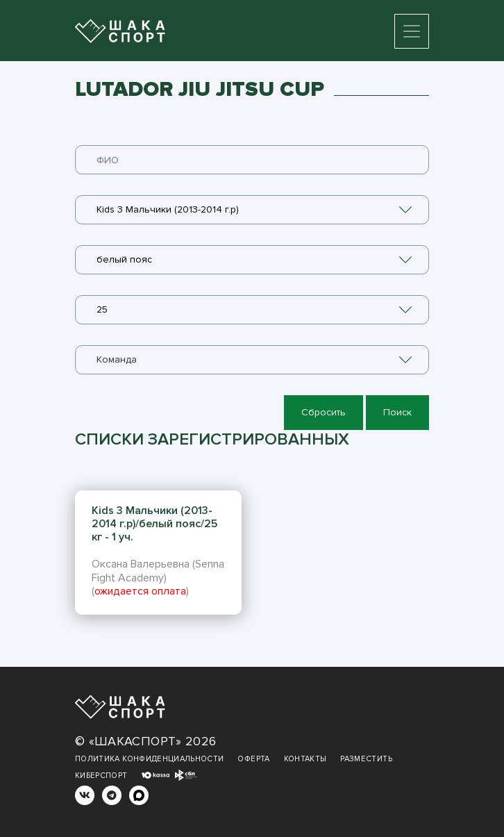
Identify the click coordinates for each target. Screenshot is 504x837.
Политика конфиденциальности (149, 759)
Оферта (253, 759)
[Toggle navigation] (412, 31)
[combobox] (252, 210)
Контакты (305, 759)
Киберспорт (101, 776)
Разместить (366, 759)
